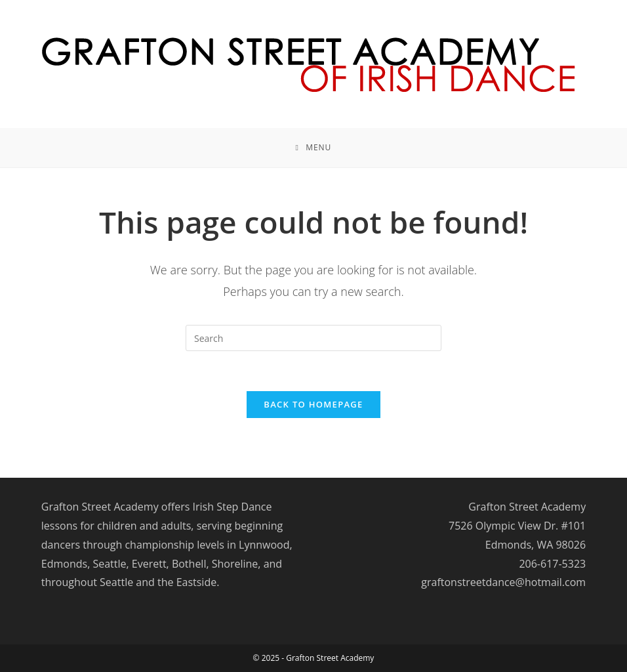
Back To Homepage (313, 404)
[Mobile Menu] (314, 148)
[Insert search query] (313, 338)
